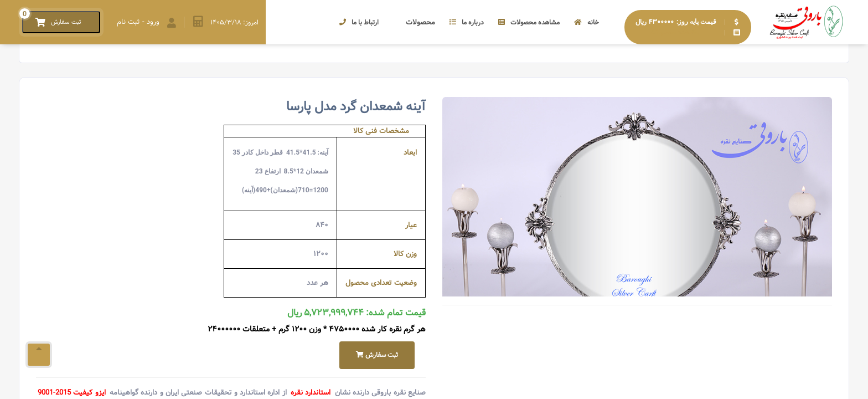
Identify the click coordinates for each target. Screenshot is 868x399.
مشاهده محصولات (529, 22)
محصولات (414, 22)
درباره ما (467, 22)
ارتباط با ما (359, 22)
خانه (587, 22)
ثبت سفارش (377, 355)
